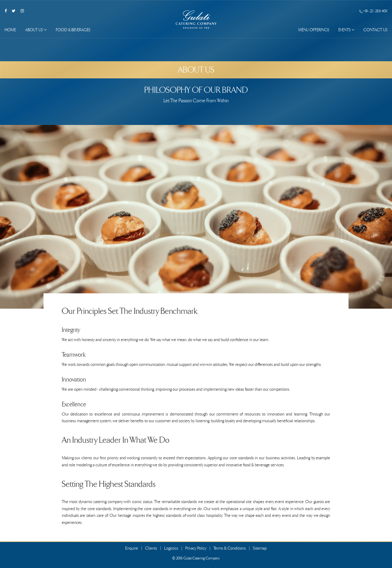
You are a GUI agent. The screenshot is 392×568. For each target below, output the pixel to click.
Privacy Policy (196, 548)
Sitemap (260, 548)
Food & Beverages (73, 30)
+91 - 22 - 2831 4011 (373, 11)
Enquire (132, 548)
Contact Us (375, 30)
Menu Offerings (314, 30)
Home (10, 30)
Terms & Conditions (230, 548)
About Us (36, 30)
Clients (151, 548)
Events (346, 30)
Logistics (171, 548)
